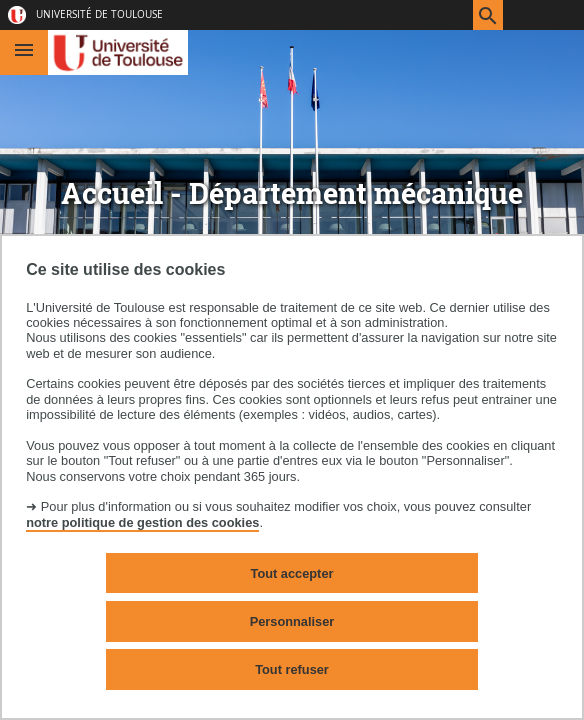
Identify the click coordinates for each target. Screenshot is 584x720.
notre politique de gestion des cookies (142, 522)
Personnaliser (292, 621)
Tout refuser (292, 669)
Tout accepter (292, 573)
